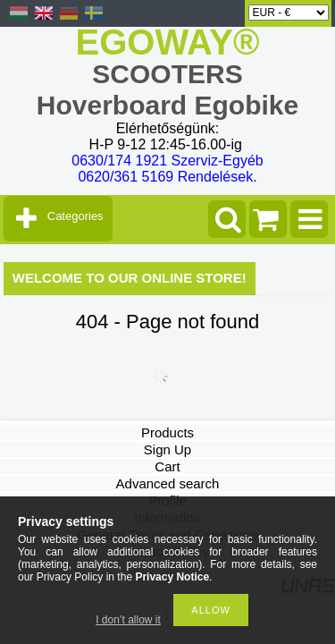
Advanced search (168, 483)
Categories (75, 216)
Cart (167, 466)
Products (167, 432)
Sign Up (167, 449)
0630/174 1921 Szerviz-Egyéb (167, 161)
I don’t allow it (128, 620)
